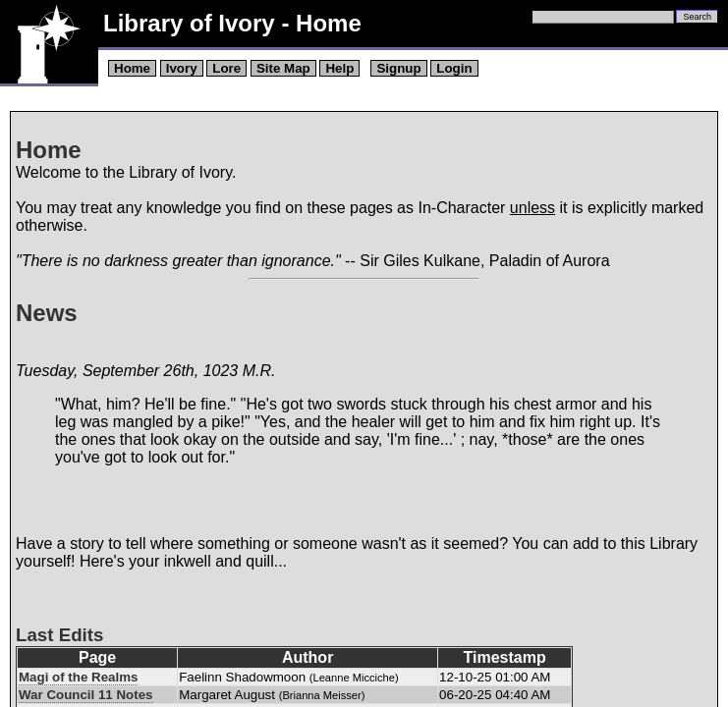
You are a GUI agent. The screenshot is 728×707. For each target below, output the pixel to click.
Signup (398, 68)
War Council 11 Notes (86, 695)
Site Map (283, 68)
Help (339, 68)
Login (454, 68)
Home (132, 68)
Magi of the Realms (78, 677)
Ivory (182, 68)
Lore (226, 68)
